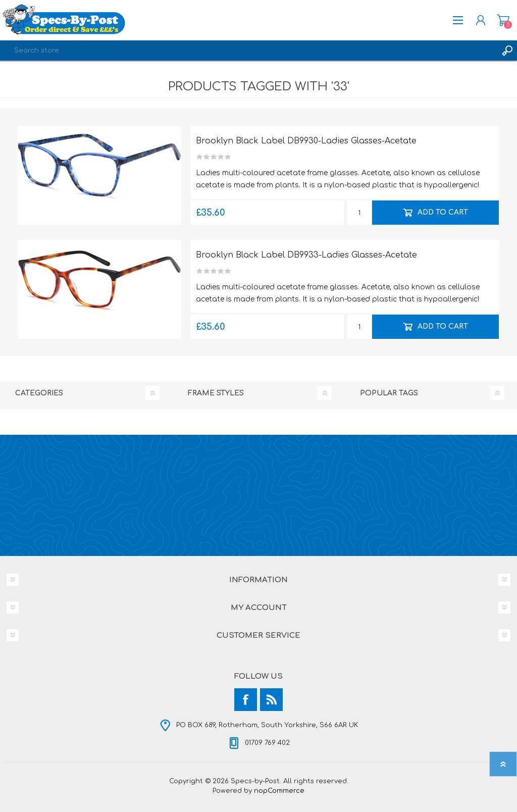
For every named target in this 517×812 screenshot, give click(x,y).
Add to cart (442, 212)
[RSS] (271, 700)
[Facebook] (246, 700)
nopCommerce (279, 791)
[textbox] (248, 50)
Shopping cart (503, 20)
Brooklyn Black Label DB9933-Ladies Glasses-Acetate (306, 255)
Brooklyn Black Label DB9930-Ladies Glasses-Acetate (306, 141)
